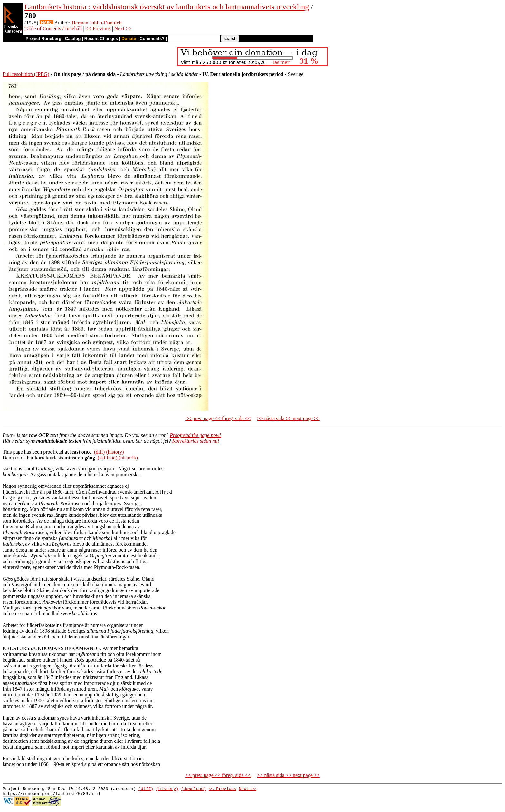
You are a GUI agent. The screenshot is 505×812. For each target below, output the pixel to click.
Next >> (123, 28)
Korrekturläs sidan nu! (196, 441)
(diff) (99, 452)
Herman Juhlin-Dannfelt (97, 23)
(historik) (128, 458)
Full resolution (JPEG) (26, 74)
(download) (194, 789)
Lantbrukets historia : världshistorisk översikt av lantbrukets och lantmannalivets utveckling (167, 7)
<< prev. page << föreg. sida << (218, 418)
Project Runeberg (43, 38)
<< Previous (98, 28)
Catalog (73, 38)
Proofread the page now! (195, 435)
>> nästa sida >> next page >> (288, 418)
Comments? (152, 38)
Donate (129, 38)
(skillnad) (107, 458)
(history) (115, 452)
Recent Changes (101, 38)
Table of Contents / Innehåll (53, 28)
